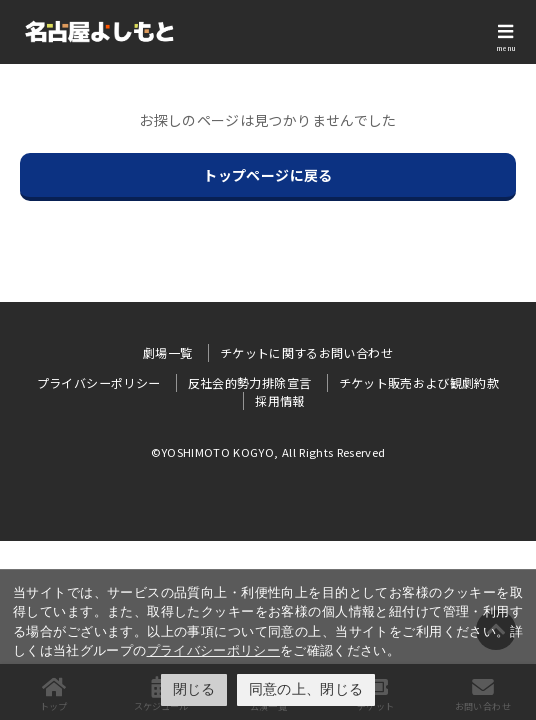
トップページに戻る (267, 175)
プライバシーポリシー (214, 650)
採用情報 (279, 400)
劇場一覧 (167, 352)
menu (506, 48)
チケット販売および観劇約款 (419, 382)
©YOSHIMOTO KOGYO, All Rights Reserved (268, 452)
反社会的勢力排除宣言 (250, 382)
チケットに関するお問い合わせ (306, 352)
